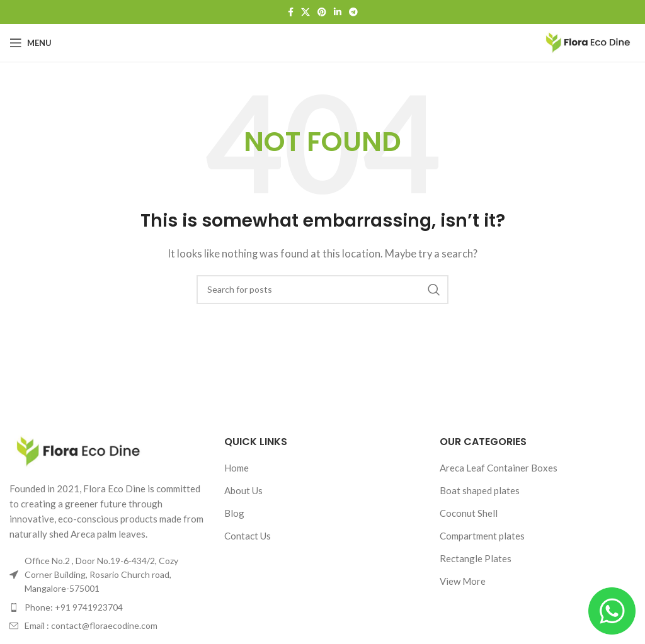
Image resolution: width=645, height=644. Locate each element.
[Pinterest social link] (322, 12)
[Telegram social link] (353, 12)
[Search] (322, 290)
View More (463, 581)
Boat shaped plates (480, 490)
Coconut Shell (469, 513)
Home (237, 468)
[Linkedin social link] (338, 12)
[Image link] (79, 450)
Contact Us (248, 536)
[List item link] (107, 607)
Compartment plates (482, 536)
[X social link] (305, 12)
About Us (243, 490)
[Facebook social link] (291, 12)
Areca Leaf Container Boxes (499, 468)
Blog (234, 513)
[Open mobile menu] (31, 43)
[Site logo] (588, 42)
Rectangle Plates (476, 558)
